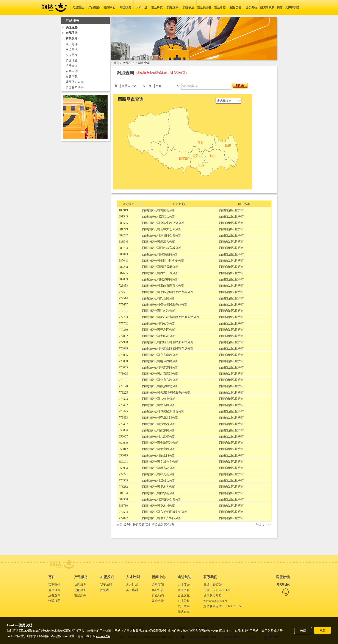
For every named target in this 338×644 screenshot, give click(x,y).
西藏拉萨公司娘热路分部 (159, 430)
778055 (123, 367)
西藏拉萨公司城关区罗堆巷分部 (163, 411)
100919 (123, 210)
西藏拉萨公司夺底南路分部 (160, 355)
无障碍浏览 (292, 7)
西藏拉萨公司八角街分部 (159, 399)
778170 (123, 386)
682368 (123, 499)
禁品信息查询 (75, 82)
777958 (123, 342)
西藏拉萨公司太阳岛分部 (159, 336)
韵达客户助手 (75, 87)
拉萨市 (239, 210)
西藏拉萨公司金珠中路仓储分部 (163, 223)
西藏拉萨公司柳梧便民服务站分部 (165, 305)
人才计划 (141, 7)
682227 (123, 235)
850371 (123, 462)
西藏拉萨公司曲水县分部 (159, 493)
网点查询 (72, 50)
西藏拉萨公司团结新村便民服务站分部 (168, 342)
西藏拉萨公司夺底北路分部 (160, 418)
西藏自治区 (227, 210)
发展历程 (184, 590)
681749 (123, 229)
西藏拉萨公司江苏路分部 (159, 311)
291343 (123, 216)
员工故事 (184, 606)
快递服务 (80, 585)
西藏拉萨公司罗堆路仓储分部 (162, 235)
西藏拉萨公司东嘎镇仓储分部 (162, 499)
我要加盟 (106, 585)
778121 (123, 380)
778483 (123, 418)
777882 (123, 336)
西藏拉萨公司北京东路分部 (160, 380)
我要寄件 (54, 585)
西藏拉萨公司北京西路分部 (160, 374)
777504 (123, 512)
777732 (123, 324)
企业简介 (184, 585)
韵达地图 (72, 60)
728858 (123, 286)
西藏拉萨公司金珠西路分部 (160, 443)
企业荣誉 (184, 601)
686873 (123, 254)
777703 (123, 317)
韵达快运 (188, 7)
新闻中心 (110, 7)
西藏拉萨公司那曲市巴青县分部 (163, 286)
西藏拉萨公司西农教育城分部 (162, 248)
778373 (123, 399)
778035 (123, 355)
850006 (123, 430)
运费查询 (72, 66)
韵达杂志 (184, 612)
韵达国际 (173, 7)
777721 (123, 474)
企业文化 (184, 595)
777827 (123, 518)
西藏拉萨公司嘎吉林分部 (159, 468)
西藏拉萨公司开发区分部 (159, 330)
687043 (123, 261)
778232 (123, 487)
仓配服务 (80, 590)
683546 (123, 242)
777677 (123, 305)
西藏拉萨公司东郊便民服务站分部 (165, 512)
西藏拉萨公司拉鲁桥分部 (159, 424)
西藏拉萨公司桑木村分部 (159, 506)
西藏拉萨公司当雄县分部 (159, 480)
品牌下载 (72, 77)
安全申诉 (72, 71)
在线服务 (80, 595)
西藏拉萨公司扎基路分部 (159, 298)
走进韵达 (78, 7)
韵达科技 (157, 7)
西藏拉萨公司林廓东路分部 (160, 367)
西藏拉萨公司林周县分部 (159, 474)
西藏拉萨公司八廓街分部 (159, 437)
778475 (123, 411)
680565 (123, 223)
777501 (123, 292)
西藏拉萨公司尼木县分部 (159, 487)
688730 (123, 506)
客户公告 (158, 590)
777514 (123, 298)
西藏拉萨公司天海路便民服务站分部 (166, 393)
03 (147, 525)
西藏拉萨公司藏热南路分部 (160, 254)
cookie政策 (103, 636)
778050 (123, 361)
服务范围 (72, 55)
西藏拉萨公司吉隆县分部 (159, 210)
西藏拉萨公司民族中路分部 (160, 279)
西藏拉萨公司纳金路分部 (159, 455)
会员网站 (251, 7)
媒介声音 (158, 601)
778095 (123, 374)
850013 (123, 455)
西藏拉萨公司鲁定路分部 (159, 449)
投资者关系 (267, 7)
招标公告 (236, 7)
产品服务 (94, 7)
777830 (123, 330)
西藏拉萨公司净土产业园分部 (162, 518)
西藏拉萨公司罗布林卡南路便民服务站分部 (171, 317)
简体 (280, 7)
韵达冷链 (220, 7)
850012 (123, 449)
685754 (123, 248)
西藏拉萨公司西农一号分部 (160, 273)
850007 (123, 437)
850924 (123, 468)
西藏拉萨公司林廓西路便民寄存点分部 (168, 348)
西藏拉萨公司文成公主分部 (160, 462)
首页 (116, 63)
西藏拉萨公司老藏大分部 (159, 242)
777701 (123, 311)
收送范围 (54, 601)
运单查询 (54, 590)
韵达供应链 (204, 7)
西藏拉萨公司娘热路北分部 (160, 386)
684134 (123, 493)
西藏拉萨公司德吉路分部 (159, 405)
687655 (123, 273)
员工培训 (132, 590)
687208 (123, 267)
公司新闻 (158, 585)
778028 (123, 348)
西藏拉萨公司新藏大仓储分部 (162, 229)
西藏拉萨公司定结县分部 (159, 216)
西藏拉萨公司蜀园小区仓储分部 (163, 261)
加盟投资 (125, 7)
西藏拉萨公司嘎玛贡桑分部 (160, 267)
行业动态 (158, 595)
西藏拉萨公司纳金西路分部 (160, 361)
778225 (123, 393)
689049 (123, 279)
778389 (123, 480)
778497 (123, 424)
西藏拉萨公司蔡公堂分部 (159, 324)
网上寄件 (72, 44)
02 (141, 525)
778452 (123, 405)
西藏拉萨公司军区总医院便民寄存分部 (168, 292)
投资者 (105, 590)
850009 (123, 443)
